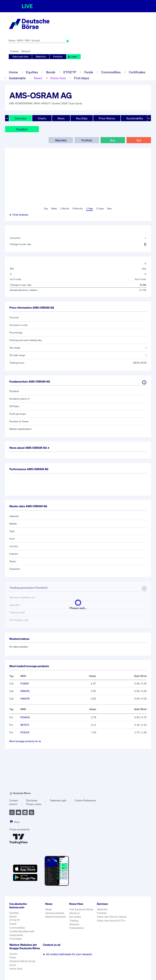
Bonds (51, 72)
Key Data (82, 118)
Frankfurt (22, 129)
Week (54, 208)
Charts (42, 118)
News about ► (30, 448)
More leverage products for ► (25, 741)
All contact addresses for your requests (67, 954)
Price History (107, 118)
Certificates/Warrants (22, 931)
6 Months (78, 208)
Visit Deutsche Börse (81, 909)
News (38, 78)
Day (46, 208)
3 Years (100, 208)
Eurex (13, 965)
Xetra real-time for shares (112, 917)
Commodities (111, 72)
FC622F (25, 684)
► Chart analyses (19, 215)
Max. (110, 208)
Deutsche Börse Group (22, 961)
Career (13, 954)
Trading (74, 921)
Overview (21, 118)
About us (74, 913)
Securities (75, 917)
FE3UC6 (25, 732)
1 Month (65, 208)
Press (13, 957)
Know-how (58, 78)
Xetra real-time (20, 57)
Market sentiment (55, 917)
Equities (32, 72)
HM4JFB (25, 699)
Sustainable (17, 78)
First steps (82, 78)
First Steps (16, 939)
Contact (14, 51)
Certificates (137, 72)
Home (13, 72)
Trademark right (58, 800)
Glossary (74, 924)
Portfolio (58, 57)
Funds (89, 72)
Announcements (55, 913)
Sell (139, 140)
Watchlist (41, 57)
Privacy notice (34, 804)
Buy (113, 140)
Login (72, 57)
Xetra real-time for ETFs (111, 921)
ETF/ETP (70, 72)
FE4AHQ (25, 717)
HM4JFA (25, 691)
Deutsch (26, 51)
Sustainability (135, 118)
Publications (76, 928)
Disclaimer (32, 800)
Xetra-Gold (16, 969)
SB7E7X (25, 725)
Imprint (13, 804)
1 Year (89, 208)
